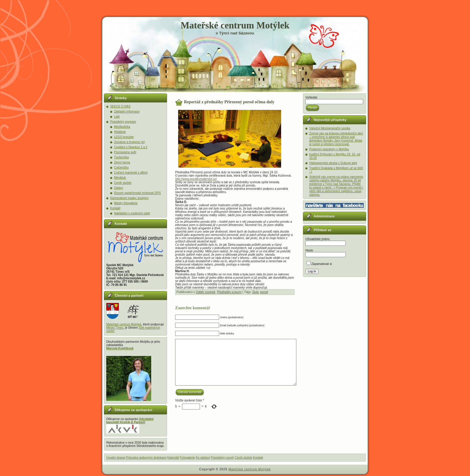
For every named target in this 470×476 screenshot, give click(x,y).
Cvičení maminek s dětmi (131, 173)
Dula (256, 292)
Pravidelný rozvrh (222, 458)
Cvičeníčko (121, 167)
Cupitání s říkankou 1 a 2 (131, 147)
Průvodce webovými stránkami (146, 458)
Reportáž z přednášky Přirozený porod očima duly (229, 102)
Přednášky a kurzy (229, 292)
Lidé (117, 117)
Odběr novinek (206, 292)
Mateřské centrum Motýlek (235, 25)
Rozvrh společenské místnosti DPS (137, 193)
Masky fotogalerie (126, 203)
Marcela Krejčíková (120, 348)
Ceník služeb (123, 183)
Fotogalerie (187, 458)
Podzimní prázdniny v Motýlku (329, 149)
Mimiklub (120, 178)
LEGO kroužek (124, 137)
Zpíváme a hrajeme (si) (129, 142)
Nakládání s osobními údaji (132, 213)
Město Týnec (115, 328)
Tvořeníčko (121, 157)
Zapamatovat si (319, 264)
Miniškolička (122, 127)
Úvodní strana (116, 458)
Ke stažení (203, 458)
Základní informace (127, 112)
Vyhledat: (311, 97)
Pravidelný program (123, 122)
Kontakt (115, 208)
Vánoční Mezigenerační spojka (330, 128)
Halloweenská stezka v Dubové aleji (333, 163)
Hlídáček (120, 132)
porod (264, 292)
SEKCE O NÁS (120, 106)
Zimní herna (122, 162)
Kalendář (173, 458)
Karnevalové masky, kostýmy (129, 198)
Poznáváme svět (125, 152)
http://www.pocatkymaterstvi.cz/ (196, 179)
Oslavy (119, 188)
